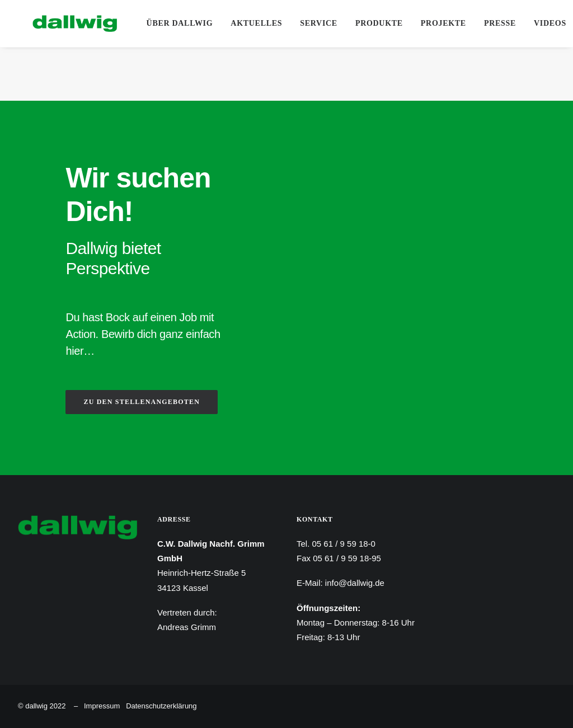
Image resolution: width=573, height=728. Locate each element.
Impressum (102, 706)
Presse (498, 23)
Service (318, 23)
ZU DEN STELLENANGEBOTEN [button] (142, 402)
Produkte (377, 23)
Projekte (442, 23)
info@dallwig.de (355, 583)
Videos (548, 23)
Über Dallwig (178, 23)
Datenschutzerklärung (161, 706)
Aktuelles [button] (255, 23)
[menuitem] (178, 24)
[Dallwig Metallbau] (60, 24)
